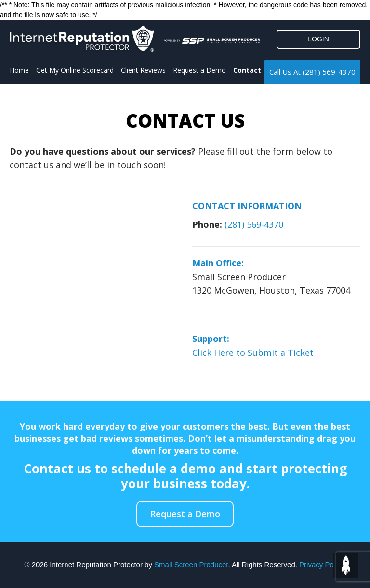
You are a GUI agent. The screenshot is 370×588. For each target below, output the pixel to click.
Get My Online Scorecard (75, 70)
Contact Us (252, 70)
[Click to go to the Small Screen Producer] (212, 41)
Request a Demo (199, 70)
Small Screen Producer (191, 565)
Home (19, 70)
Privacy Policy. (322, 565)
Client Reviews (143, 70)
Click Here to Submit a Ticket (253, 353)
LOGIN (318, 39)
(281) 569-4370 (329, 72)
